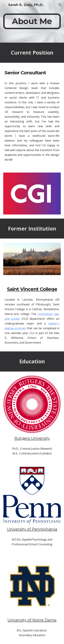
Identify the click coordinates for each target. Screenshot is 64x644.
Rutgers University (32, 438)
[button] (4, 5)
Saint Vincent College (32, 289)
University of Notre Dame (32, 620)
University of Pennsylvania (32, 529)
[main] (32, 21)
